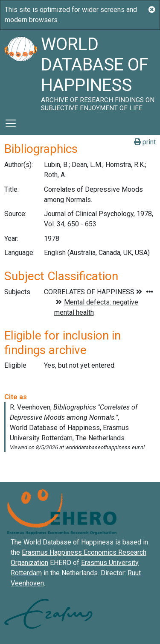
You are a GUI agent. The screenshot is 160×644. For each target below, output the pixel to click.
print (145, 142)
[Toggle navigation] (11, 123)
